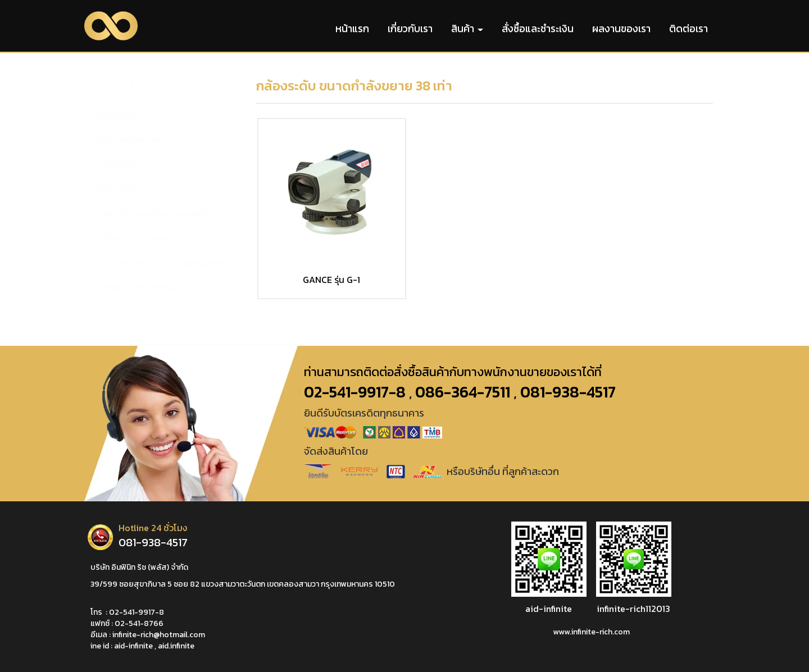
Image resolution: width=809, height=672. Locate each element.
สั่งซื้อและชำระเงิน (538, 28)
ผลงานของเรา (621, 28)
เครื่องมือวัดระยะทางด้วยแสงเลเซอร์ (164, 263)
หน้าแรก (352, 28)
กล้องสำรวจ (122, 115)
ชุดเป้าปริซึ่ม (121, 164)
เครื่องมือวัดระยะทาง (137, 238)
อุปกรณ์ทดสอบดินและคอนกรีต (158, 214)
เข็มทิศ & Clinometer (141, 287)
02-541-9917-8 (137, 612)
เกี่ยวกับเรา (410, 28)
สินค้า (467, 28)
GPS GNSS (120, 189)
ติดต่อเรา (688, 28)
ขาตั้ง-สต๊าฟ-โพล (133, 140)
